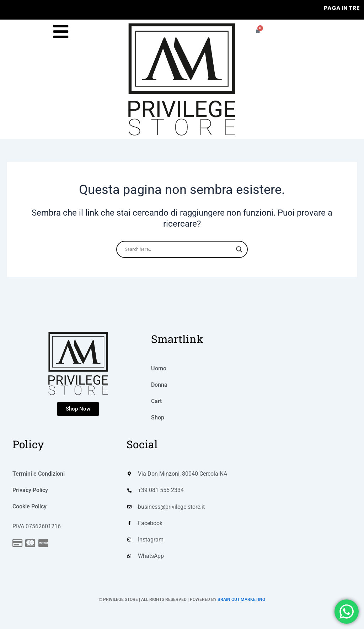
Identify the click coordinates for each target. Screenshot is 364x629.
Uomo (159, 368)
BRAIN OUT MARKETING (241, 600)
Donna (159, 384)
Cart (156, 401)
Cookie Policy (30, 506)
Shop (158, 417)
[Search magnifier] (239, 249)
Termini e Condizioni (39, 473)
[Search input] (179, 249)
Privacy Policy (30, 490)
